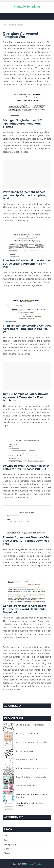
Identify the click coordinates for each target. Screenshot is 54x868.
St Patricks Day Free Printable (30, 725)
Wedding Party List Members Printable (30, 804)
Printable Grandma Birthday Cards (32, 768)
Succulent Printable (25, 751)
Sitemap (7, 853)
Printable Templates (27, 7)
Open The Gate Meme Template (31, 777)
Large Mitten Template (27, 760)
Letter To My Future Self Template (32, 742)
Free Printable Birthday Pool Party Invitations (32, 796)
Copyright (8, 849)
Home (5, 25)
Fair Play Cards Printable (28, 733)
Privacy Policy (10, 844)
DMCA (7, 836)
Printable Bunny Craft (26, 786)
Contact (7, 840)
